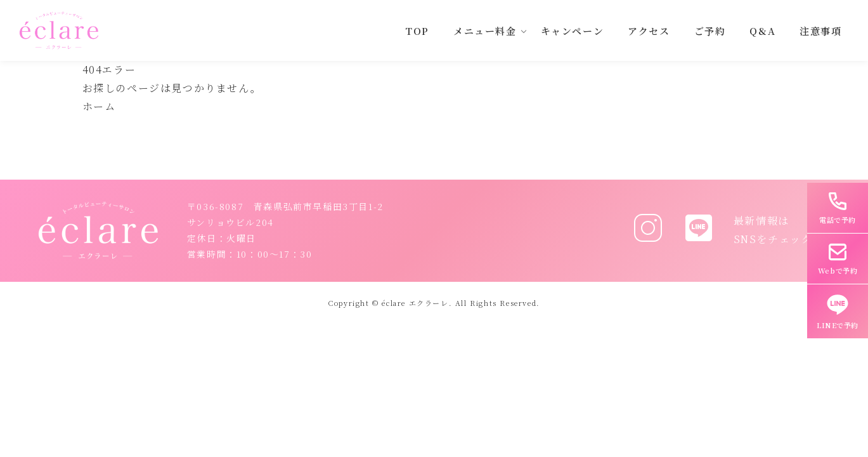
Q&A (762, 31)
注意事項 (820, 31)
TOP (417, 31)
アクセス (649, 31)
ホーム (99, 106)
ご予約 (710, 31)
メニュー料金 (485, 31)
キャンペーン (573, 31)
